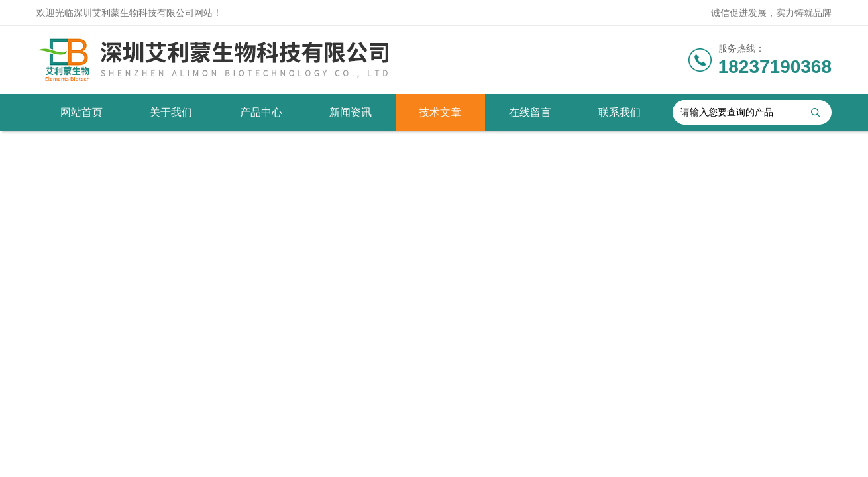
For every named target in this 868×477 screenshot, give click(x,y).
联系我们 (620, 112)
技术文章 (440, 112)
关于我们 (171, 112)
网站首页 (81, 112)
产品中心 (261, 112)
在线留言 (530, 112)
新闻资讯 (351, 112)
